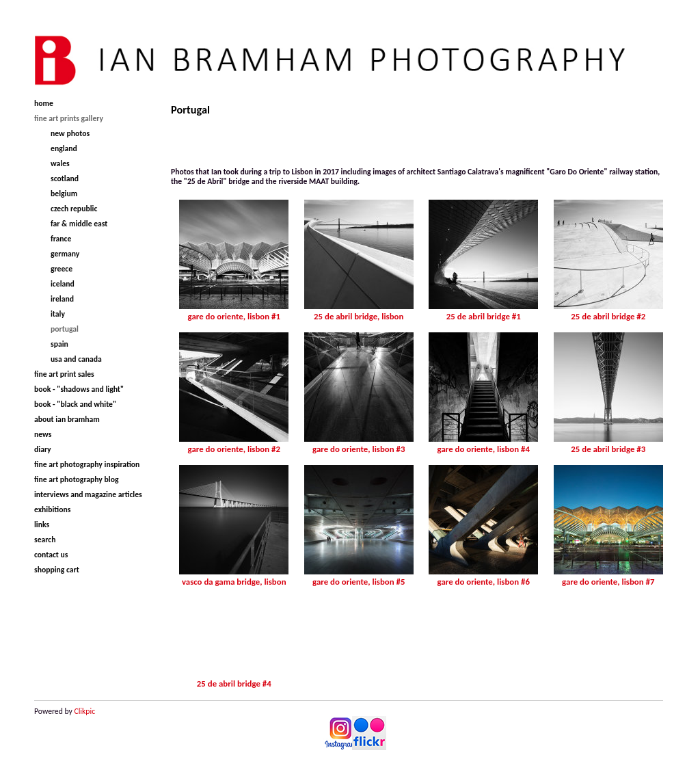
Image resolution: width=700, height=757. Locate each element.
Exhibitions (52, 509)
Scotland (65, 178)
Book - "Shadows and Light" (79, 389)
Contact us (51, 555)
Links (42, 524)
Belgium (64, 194)
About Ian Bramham (67, 419)
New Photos (70, 133)
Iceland (63, 284)
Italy (58, 314)
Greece (62, 269)
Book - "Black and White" (75, 404)
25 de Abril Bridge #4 (234, 683)
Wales (60, 163)
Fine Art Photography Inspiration (87, 464)
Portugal (65, 329)
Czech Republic (74, 209)
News (43, 434)
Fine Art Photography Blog (76, 479)
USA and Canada (76, 359)
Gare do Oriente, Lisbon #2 (234, 449)
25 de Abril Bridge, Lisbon (359, 316)
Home (44, 103)
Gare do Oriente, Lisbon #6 (484, 582)
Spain (59, 344)
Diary (43, 449)
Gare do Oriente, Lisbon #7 (608, 582)
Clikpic (84, 711)
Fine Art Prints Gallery (69, 118)
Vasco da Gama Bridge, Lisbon (234, 582)
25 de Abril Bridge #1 (484, 316)
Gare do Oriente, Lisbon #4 (484, 449)
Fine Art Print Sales (64, 374)
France (61, 239)
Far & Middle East (79, 224)
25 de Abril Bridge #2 (608, 316)
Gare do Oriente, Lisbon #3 (359, 449)
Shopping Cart (57, 570)
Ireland (62, 299)
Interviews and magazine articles (88, 494)
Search (45, 540)
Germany (65, 254)
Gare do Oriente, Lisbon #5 (359, 582)
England (64, 148)
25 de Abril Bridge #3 (608, 449)
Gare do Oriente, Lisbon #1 (234, 316)
